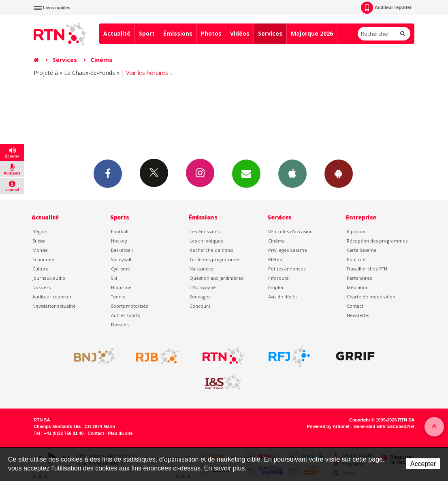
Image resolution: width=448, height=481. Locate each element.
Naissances (201, 269)
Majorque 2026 (312, 33)
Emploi (276, 287)
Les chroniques (206, 241)
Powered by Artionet (328, 426)
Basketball (122, 250)
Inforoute (278, 278)
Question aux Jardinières (216, 278)
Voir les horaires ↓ (149, 73)
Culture (41, 269)
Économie (43, 259)
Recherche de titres (211, 250)
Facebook (108, 173)
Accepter (423, 464)
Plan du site (120, 433)
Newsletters (246, 173)
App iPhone (292, 173)
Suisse (39, 241)
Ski (114, 278)
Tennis (118, 297)
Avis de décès (283, 297)
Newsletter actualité (54, 306)
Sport (147, 33)
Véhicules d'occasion (290, 231)
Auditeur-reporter (386, 8)
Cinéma (102, 60)
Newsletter (358, 315)
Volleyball (121, 259)
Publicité (356, 259)
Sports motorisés (129, 306)
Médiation (358, 287)
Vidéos (240, 33)
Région (40, 231)
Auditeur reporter (52, 297)
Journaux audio (49, 278)
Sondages (200, 297)
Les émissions (205, 231)
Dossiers (42, 287)
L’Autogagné (203, 287)
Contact (355, 306)
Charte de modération (371, 297)
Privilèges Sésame (288, 250)
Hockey (119, 241)
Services (270, 33)
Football (120, 231)
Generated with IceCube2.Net (384, 426)
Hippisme (121, 287)
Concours (200, 306)
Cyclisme (121, 269)
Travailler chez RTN (367, 269)
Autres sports (125, 315)
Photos (211, 33)
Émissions (178, 33)
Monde (40, 250)
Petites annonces (287, 269)
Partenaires (359, 278)
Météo (275, 259)
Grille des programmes (215, 259)
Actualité (117, 33)
